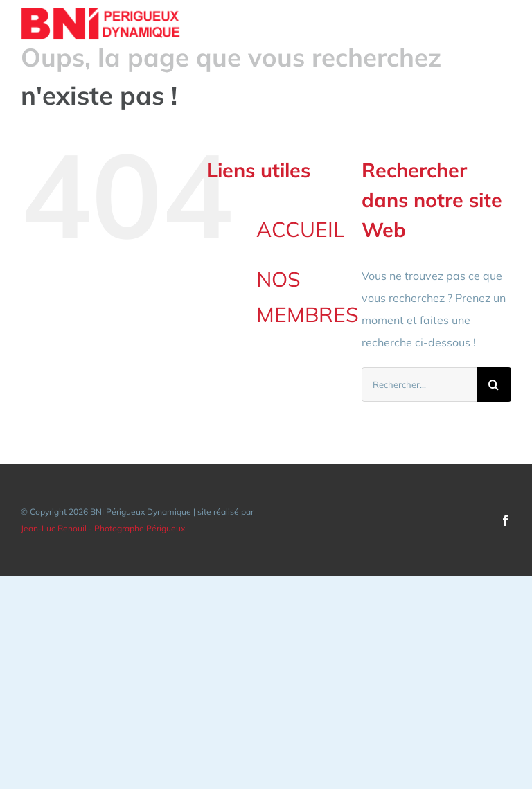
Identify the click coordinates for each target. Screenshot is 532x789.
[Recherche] (494, 384)
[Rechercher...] (419, 384)
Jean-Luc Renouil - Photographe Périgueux (103, 528)
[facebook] (506, 520)
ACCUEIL (300, 229)
